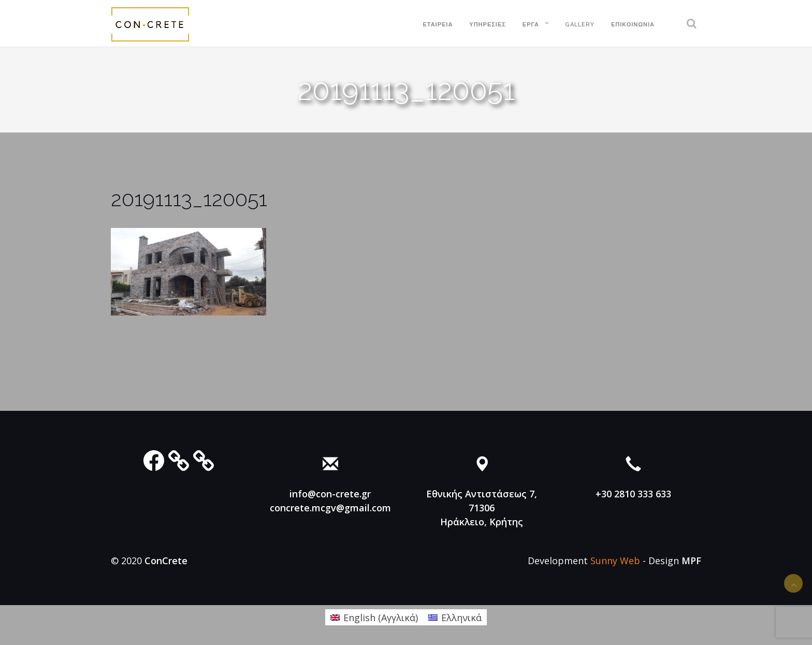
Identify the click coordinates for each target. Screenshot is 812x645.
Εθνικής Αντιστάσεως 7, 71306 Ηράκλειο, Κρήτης (482, 508)
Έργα (531, 25)
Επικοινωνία (633, 25)
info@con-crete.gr (330, 494)
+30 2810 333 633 (633, 494)
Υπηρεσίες (488, 25)
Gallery (580, 25)
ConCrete (166, 561)
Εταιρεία (438, 25)
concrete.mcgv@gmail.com (330, 508)
